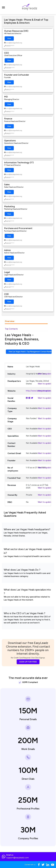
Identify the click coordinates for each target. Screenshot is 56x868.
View (9, 38)
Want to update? (45, 374)
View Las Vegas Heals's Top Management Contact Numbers (30, 352)
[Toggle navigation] (3, 7)
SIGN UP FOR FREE (28, 662)
